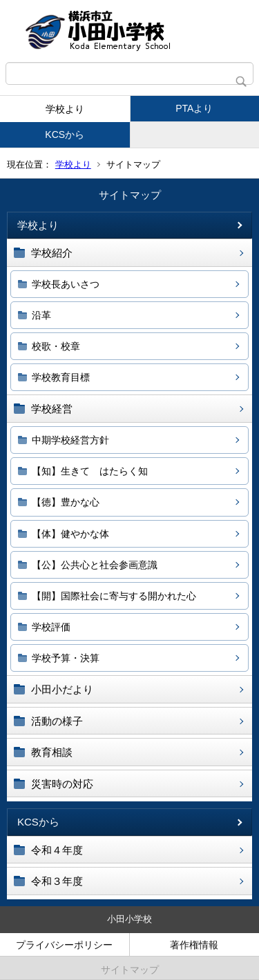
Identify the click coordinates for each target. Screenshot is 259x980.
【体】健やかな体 (70, 534)
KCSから (65, 134)
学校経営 (52, 409)
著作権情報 (194, 945)
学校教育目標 (61, 377)
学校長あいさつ (66, 284)
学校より (65, 109)
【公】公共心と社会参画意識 (95, 565)
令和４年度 (57, 850)
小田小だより (62, 689)
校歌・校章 (56, 346)
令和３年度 (57, 881)
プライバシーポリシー (64, 945)
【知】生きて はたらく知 (90, 471)
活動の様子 (57, 721)
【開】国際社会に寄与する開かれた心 (114, 596)
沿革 (41, 315)
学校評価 (51, 627)
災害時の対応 (62, 784)
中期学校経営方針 (70, 440)
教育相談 (52, 752)
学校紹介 (52, 253)
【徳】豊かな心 (66, 502)
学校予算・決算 (66, 658)
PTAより (194, 108)
